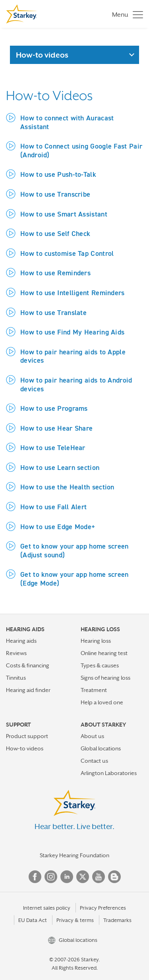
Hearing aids (21, 641)
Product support (27, 736)
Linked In (67, 877)
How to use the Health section (67, 487)
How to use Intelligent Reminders (73, 293)
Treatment (94, 690)
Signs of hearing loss (105, 678)
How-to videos (25, 748)
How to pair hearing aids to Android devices (76, 384)
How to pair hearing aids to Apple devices (73, 356)
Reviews (16, 653)
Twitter (83, 877)
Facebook (35, 877)
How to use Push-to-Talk (58, 174)
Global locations (101, 748)
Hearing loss (96, 641)
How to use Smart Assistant (64, 214)
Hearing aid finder (28, 690)
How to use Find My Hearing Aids (72, 332)
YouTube (99, 877)
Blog (114, 877)
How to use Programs (54, 408)
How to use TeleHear (53, 447)
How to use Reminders (55, 273)
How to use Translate (53, 312)
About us (92, 736)
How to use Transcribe (55, 194)
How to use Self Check (55, 233)
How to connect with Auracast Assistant (67, 122)
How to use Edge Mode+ (58, 527)
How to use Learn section (60, 467)
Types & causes (100, 665)
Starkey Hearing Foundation (74, 855)
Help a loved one (102, 702)
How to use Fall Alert (53, 507)
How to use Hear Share (56, 428)
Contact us (94, 761)
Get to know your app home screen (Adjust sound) (74, 550)
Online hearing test (104, 653)
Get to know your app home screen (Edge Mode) (74, 579)
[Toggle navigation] (126, 14)
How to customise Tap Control (67, 253)
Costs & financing (28, 665)
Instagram (51, 877)
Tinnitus (16, 678)
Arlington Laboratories (109, 773)
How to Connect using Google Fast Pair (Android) (81, 150)
